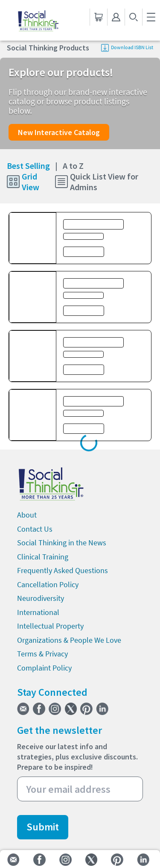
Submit (43, 827)
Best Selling (32, 166)
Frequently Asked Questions (63, 570)
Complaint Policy (44, 668)
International (38, 612)
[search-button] (133, 17)
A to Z (73, 166)
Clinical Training (43, 557)
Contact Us (35, 529)
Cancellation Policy (48, 584)
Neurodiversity (41, 598)
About (27, 515)
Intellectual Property (50, 626)
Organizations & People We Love (69, 640)
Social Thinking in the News (62, 543)
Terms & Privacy (42, 654)
